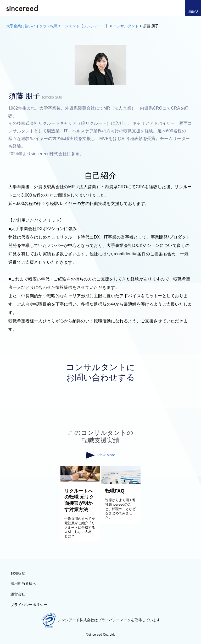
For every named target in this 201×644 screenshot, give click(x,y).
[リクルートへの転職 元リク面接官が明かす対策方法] (80, 480)
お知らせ (18, 573)
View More (100, 455)
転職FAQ (115, 491)
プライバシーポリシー (29, 605)
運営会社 (18, 594)
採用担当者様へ (23, 583)
